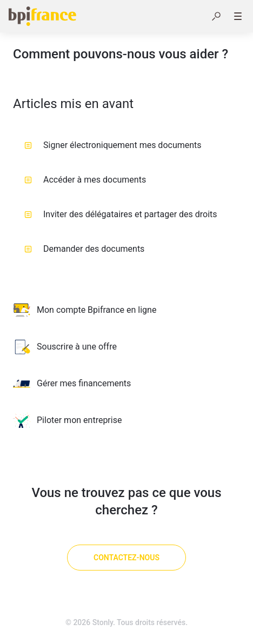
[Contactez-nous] (126, 558)
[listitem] (126, 310)
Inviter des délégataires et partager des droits (121, 214)
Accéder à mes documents (85, 180)
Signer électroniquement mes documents (113, 145)
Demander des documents (84, 249)
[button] (216, 16)
